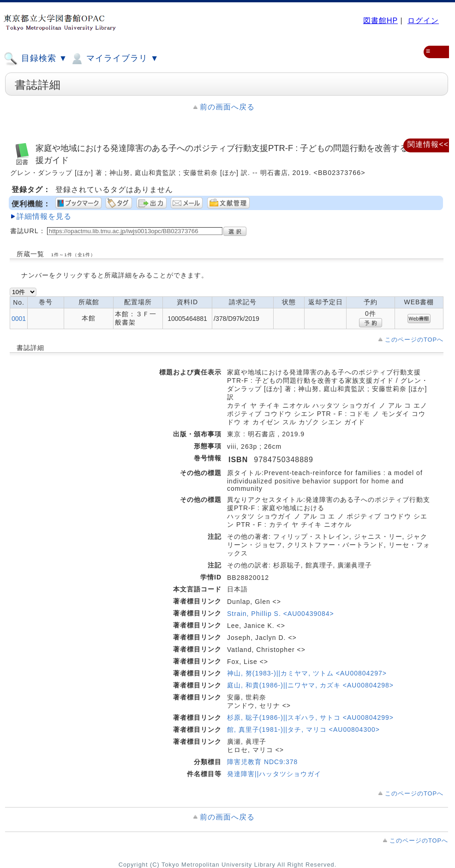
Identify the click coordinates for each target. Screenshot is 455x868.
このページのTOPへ (414, 340)
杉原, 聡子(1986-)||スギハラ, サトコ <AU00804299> (310, 717)
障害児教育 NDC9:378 (262, 762)
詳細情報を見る (44, 216)
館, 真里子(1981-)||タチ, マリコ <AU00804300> (303, 729)
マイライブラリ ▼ (114, 59)
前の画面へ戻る (227, 107)
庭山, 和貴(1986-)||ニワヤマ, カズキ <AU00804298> (310, 685)
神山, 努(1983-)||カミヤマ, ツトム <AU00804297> (307, 673)
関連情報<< (428, 144)
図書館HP (380, 21)
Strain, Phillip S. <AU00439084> (281, 614)
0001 (19, 319)
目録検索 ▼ (36, 59)
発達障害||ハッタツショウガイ (274, 774)
